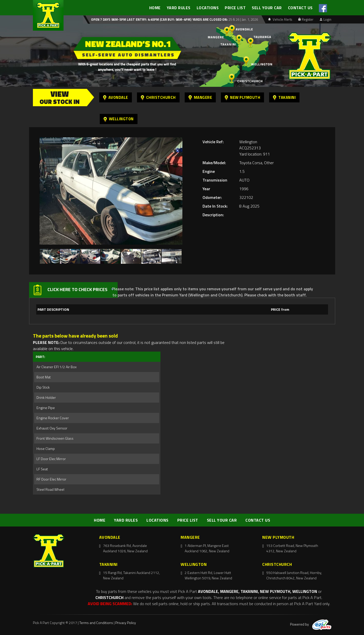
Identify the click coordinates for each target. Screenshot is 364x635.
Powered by (311, 624)
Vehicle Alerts (280, 19)
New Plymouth (242, 97)
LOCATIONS (208, 8)
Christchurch (158, 97)
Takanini (284, 97)
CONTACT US (300, 8)
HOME (155, 8)
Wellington (119, 119)
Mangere (200, 97)
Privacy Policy (126, 623)
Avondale (116, 97)
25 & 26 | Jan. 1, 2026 (243, 19)
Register (306, 19)
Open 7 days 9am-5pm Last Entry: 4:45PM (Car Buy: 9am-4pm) (141, 19)
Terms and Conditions (96, 623)
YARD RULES (179, 8)
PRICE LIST (235, 8)
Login (325, 19)
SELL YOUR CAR (267, 8)
